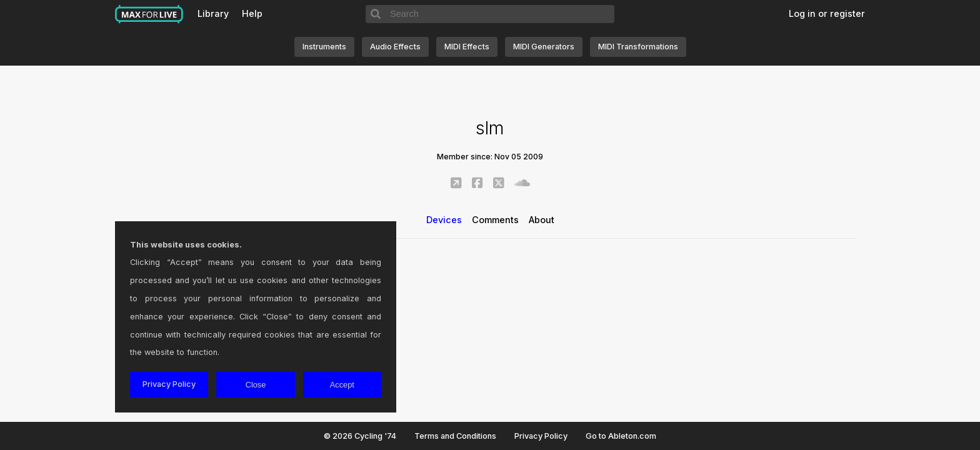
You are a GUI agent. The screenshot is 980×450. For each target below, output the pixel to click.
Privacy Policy (541, 436)
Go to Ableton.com (621, 436)
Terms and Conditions (455, 436)
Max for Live (149, 14)
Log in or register (827, 13)
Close (256, 385)
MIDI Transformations (638, 47)
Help (252, 13)
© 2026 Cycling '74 (360, 436)
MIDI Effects (467, 47)
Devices (444, 220)
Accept (342, 385)
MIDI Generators (544, 47)
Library (213, 13)
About (542, 220)
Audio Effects (395, 47)
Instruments (324, 47)
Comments (495, 220)
